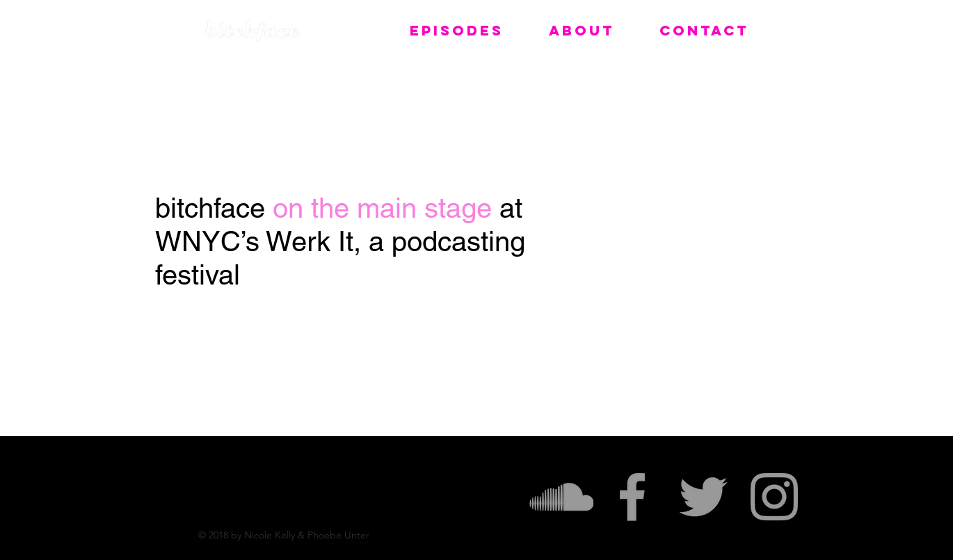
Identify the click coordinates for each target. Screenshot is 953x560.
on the (315, 208)
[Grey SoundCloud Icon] (561, 497)
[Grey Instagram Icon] (774, 497)
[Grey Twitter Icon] (703, 497)
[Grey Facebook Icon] (632, 497)
